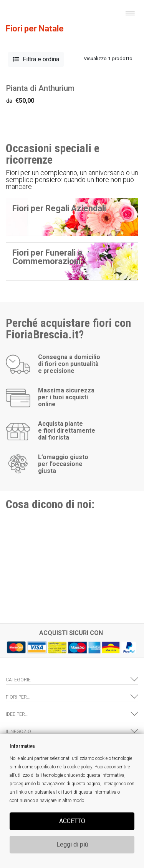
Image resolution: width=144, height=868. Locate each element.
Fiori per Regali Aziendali (59, 208)
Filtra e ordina (36, 59)
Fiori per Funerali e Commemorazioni (47, 257)
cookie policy (80, 767)
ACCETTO (72, 821)
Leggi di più (72, 844)
